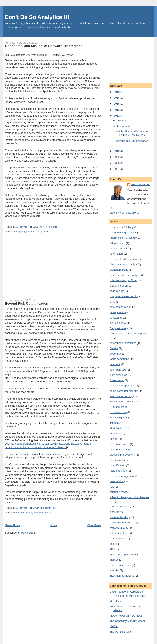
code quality (19, 232)
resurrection (117, 481)
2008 (117, 163)
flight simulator (118, 375)
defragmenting (118, 312)
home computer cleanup (124, 391)
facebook (115, 364)
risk (51, 513)
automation (116, 254)
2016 (117, 98)
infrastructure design (122, 402)
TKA (112, 549)
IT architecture (118, 412)
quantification (41, 513)
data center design (121, 307)
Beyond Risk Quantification (27, 303)
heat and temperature (122, 386)
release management (122, 476)
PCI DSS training (120, 449)
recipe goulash (118, 471)
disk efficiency (118, 323)
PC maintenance (119, 444)
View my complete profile (124, 213)
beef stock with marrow (123, 259)
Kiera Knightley (118, 417)
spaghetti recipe (119, 538)
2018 (117, 92)
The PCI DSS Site (120, 632)
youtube (114, 570)
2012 (117, 116)
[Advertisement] (36, 268)
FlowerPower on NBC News (126, 616)
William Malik (140, 185)
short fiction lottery (120, 507)
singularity (116, 512)
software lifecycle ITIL (122, 523)
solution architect (120, 533)
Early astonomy (119, 328)
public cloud (117, 460)
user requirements (120, 565)
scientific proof (118, 492)
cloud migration (119, 286)
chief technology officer (123, 280)
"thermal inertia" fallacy (123, 238)
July (120, 120)
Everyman (116, 354)
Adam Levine (117, 243)
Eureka (114, 348)
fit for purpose (118, 370)
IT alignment (117, 407)
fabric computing (119, 359)
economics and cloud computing (129, 334)
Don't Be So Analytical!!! (37, 17)
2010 (117, 151)
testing (47, 232)
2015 (117, 104)
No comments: (50, 227)
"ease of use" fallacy (122, 227)
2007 (117, 169)
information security (23, 513)
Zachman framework (122, 576)
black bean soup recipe (123, 264)
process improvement (122, 455)
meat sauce (116, 433)
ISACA (114, 626)
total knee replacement (123, 554)
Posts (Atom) (29, 533)
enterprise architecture (123, 343)
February (123, 126)
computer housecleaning (124, 296)
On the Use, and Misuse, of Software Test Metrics (44, 46)
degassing (116, 318)
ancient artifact (118, 248)
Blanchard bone (119, 270)
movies (114, 439)
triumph (114, 560)
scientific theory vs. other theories (129, 497)
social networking (120, 517)
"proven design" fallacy (123, 232)
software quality (34, 232)
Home (54, 525)
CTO (112, 302)
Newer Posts (12, 525)
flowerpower (117, 380)
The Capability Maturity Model (127, 621)
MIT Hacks (116, 601)
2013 (117, 110)
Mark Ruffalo (117, 428)
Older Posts (94, 525)
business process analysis (125, 275)
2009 (117, 157)
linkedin (114, 423)
